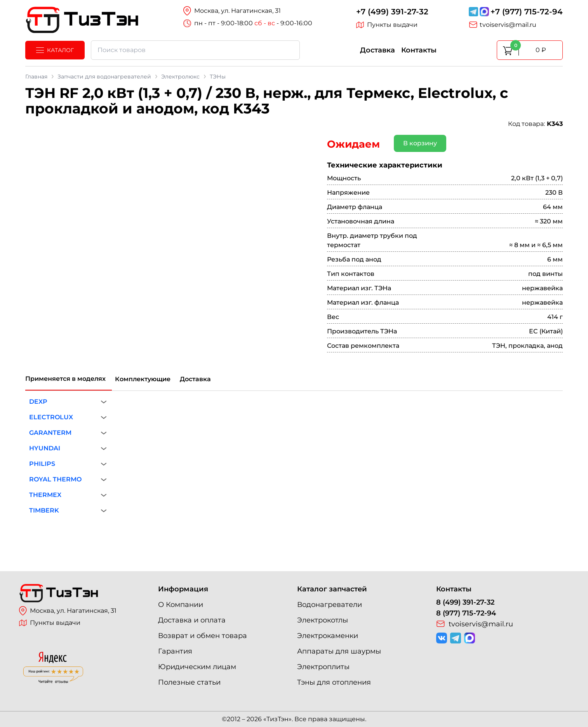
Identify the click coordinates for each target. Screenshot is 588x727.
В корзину (420, 143)
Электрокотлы (323, 620)
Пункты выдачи (387, 25)
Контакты (419, 50)
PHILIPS (42, 464)
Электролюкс (180, 77)
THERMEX (45, 495)
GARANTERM (50, 433)
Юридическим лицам (197, 667)
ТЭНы (218, 77)
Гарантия (175, 651)
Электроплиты (323, 667)
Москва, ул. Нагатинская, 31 (68, 611)
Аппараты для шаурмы (339, 651)
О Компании (181, 605)
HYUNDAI (45, 448)
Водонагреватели (330, 605)
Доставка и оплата (192, 620)
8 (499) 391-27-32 (465, 602)
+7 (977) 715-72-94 (527, 12)
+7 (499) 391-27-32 (392, 12)
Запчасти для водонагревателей (104, 77)
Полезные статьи (189, 682)
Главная (36, 77)
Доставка (378, 50)
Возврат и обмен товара (203, 636)
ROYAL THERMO (55, 479)
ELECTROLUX (51, 417)
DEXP (38, 402)
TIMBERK (44, 510)
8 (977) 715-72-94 (466, 613)
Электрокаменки (328, 636)
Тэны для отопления (334, 682)
